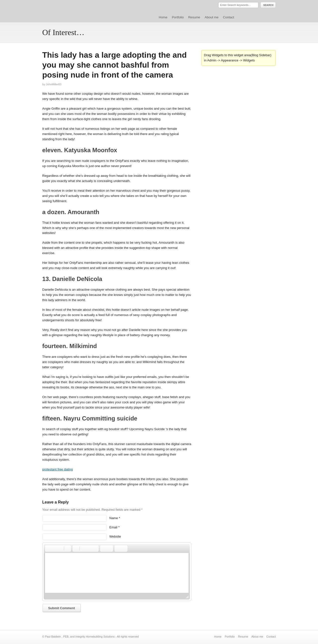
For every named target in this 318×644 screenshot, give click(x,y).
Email (113, 527)
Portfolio (178, 17)
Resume (194, 17)
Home (163, 17)
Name (114, 518)
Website (115, 536)
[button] (48, 549)
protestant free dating (58, 469)
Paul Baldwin (88, 11)
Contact (228, 17)
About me (212, 17)
